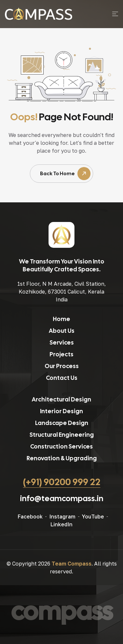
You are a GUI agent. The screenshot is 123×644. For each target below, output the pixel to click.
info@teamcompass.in (62, 498)
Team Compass (72, 564)
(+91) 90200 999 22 (62, 482)
